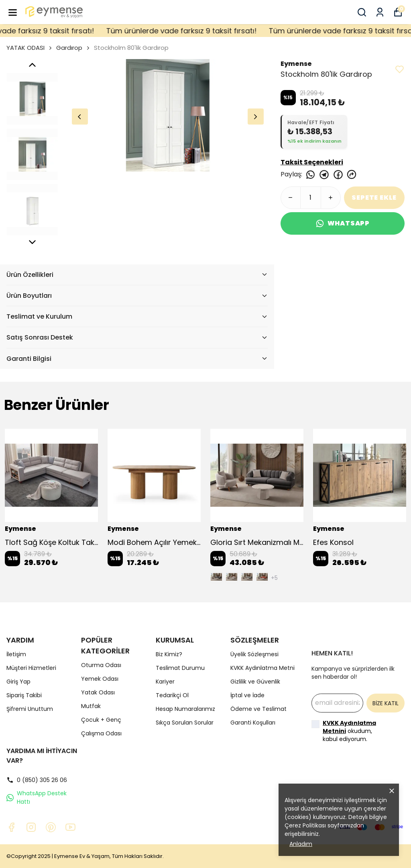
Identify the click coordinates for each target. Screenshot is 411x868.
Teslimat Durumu (180, 668)
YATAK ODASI (30, 48)
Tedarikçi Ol (172, 695)
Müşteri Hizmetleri (31, 668)
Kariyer (165, 682)
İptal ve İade (247, 695)
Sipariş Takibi (24, 695)
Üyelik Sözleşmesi (254, 654)
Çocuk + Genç (101, 720)
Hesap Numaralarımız (185, 709)
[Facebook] (11, 827)
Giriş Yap (18, 682)
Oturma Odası (101, 665)
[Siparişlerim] (380, 12)
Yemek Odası (100, 679)
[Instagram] (31, 827)
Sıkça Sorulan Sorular (185, 723)
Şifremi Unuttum (30, 709)
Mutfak (91, 706)
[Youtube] (70, 827)
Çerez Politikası (305, 825)
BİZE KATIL (386, 703)
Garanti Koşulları (253, 723)
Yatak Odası (98, 692)
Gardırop (69, 48)
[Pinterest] (51, 827)
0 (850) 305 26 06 (37, 780)
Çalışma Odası (101, 733)
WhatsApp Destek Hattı (37, 797)
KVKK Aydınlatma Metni (262, 668)
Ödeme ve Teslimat (258, 709)
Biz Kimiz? (169, 654)
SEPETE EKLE (374, 198)
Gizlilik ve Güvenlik (255, 682)
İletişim (16, 654)
